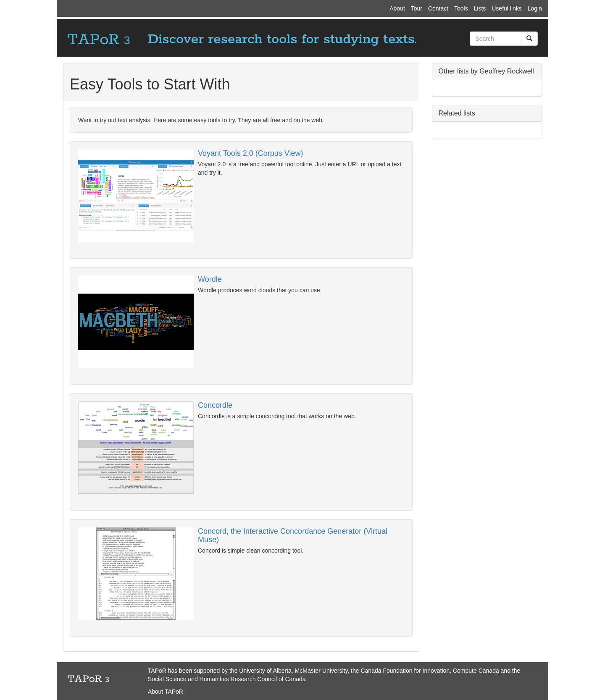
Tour (417, 8)
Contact (438, 8)
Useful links (507, 8)
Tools (461, 8)
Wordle (210, 279)
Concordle (215, 405)
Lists (480, 8)
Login (535, 8)
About (397, 8)
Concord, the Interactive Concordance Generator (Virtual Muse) (293, 535)
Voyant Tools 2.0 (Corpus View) (250, 153)
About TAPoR (166, 692)
